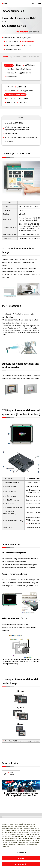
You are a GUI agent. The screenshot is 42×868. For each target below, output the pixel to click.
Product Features (12, 42)
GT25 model (11, 91)
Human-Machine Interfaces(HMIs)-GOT (18, 38)
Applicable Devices (26, 73)
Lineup (19, 65)
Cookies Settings (21, 852)
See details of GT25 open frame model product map (21, 741)
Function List (11, 73)
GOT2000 (10, 87)
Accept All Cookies (21, 864)
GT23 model (11, 98)
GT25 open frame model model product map (21, 138)
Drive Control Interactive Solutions (19, 69)
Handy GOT (23, 102)
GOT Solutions (30, 65)
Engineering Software (13, 49)
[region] (21, 843)
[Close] (40, 821)
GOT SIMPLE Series (13, 45)
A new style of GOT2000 (14, 123)
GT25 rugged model (26, 91)
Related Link (10, 142)
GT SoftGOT (28, 45)
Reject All (21, 858)
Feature (6, 57)
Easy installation (11, 133)
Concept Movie (12, 77)
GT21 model (23, 98)
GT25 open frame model (16, 95)
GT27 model (21, 87)
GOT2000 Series (28, 42)
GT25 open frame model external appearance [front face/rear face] (17, 128)
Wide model (11, 102)
